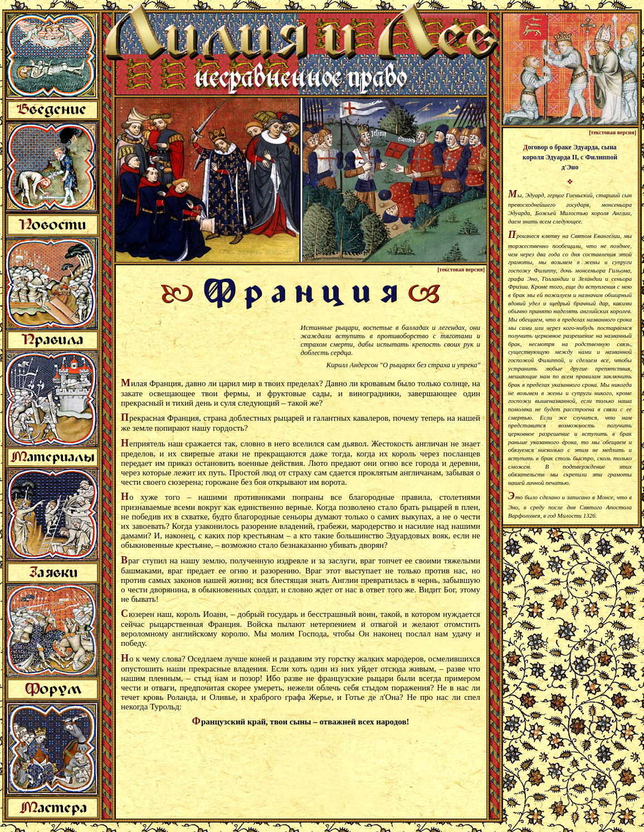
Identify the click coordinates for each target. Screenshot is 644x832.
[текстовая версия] (461, 269)
